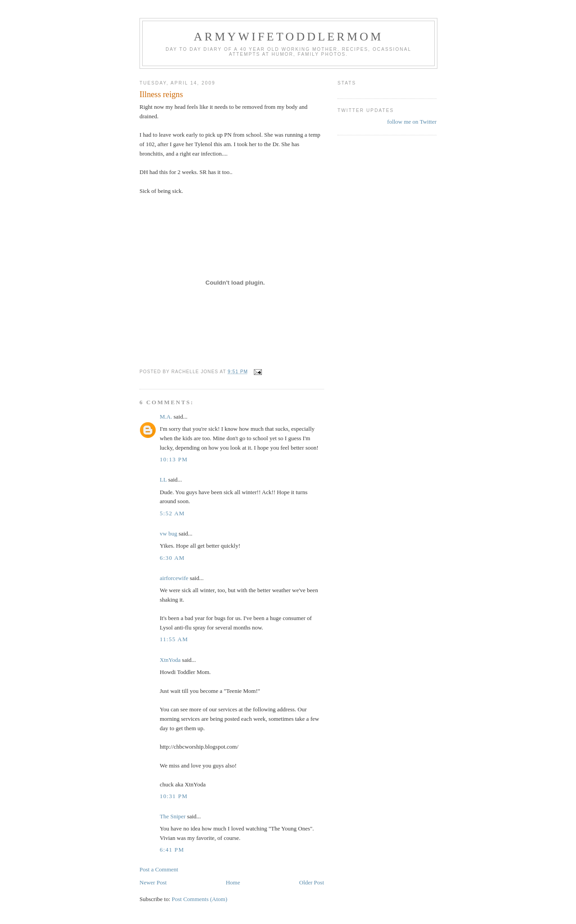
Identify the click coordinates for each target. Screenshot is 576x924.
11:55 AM (174, 639)
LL (163, 480)
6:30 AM (172, 558)
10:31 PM (174, 796)
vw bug (169, 533)
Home (233, 882)
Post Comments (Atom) (200, 899)
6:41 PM (172, 850)
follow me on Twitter (412, 122)
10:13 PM (174, 459)
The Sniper (173, 816)
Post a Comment (159, 869)
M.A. (166, 417)
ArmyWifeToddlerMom (288, 37)
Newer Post (153, 882)
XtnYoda (170, 660)
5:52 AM (172, 513)
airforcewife (174, 578)
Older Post (312, 882)
